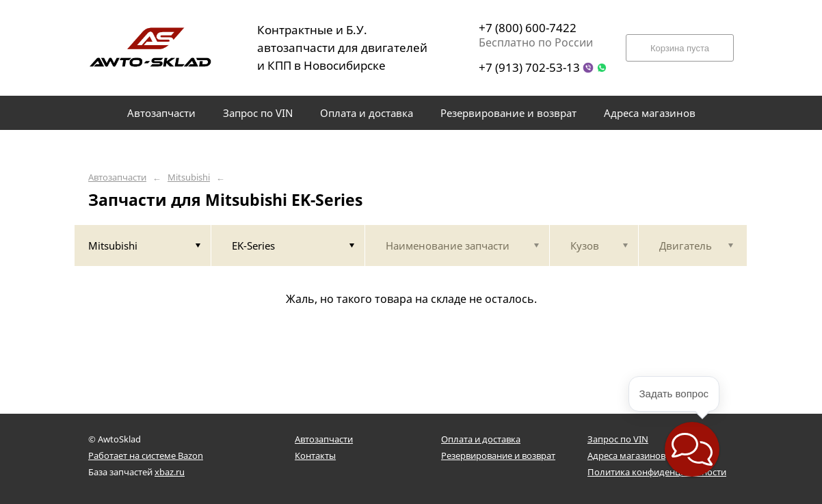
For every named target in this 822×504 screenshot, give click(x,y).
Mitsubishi (189, 177)
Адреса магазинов (626, 455)
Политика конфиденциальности (657, 472)
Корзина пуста (680, 48)
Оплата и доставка (481, 439)
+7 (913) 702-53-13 (529, 67)
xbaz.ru (170, 472)
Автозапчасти (117, 177)
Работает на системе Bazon (146, 455)
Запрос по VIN (618, 439)
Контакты (315, 455)
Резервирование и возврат (498, 455)
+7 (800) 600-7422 (528, 28)
